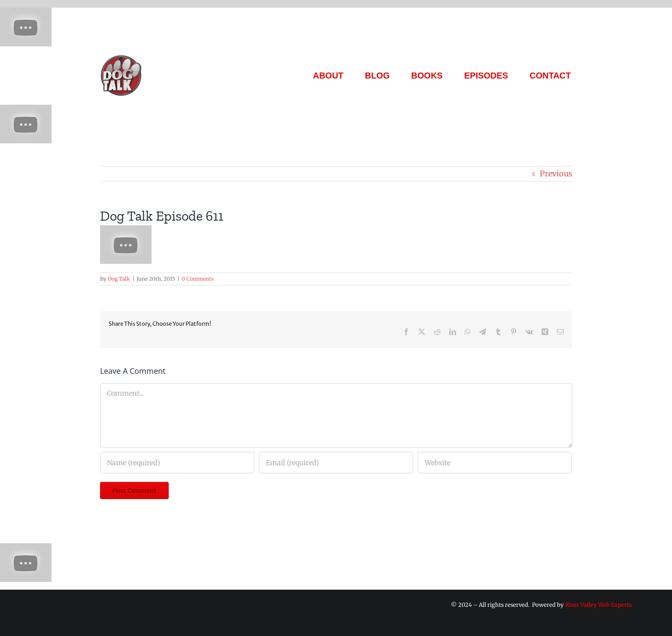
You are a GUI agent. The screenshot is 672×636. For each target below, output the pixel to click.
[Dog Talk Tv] (121, 58)
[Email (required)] (336, 463)
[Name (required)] (177, 463)
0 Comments (198, 279)
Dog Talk (119, 279)
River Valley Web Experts (598, 605)
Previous (556, 174)
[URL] (495, 463)
